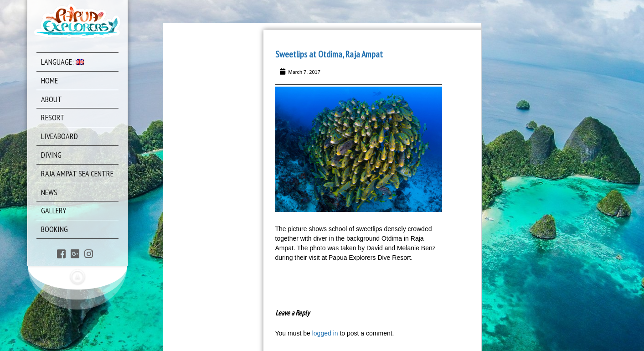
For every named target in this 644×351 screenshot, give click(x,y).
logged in (325, 333)
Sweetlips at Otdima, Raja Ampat (329, 54)
